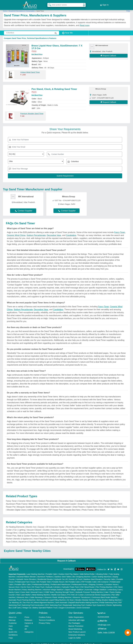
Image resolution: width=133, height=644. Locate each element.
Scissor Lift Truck (75, 577)
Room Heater (72, 524)
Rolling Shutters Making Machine (109, 597)
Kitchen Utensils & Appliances (19, 536)
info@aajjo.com (104, 622)
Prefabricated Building (41, 582)
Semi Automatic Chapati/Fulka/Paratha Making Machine (77, 600)
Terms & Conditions (47, 618)
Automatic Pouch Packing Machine (22, 597)
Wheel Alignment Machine (44, 600)
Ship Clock (43, 501)
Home (5, 8)
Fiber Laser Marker (23, 592)
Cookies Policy (45, 615)
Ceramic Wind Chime (16, 233)
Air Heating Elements (15, 524)
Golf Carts (17, 605)
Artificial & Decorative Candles (53, 533)
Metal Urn (33, 501)
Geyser (41, 524)
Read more (85, 23)
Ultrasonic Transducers (81, 595)
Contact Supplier (24, 208)
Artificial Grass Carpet (37, 507)
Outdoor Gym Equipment (96, 603)
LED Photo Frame (98, 501)
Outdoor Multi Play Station (69, 572)
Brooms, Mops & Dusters (85, 530)
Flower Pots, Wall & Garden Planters (22, 533)
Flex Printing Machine (104, 585)
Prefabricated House (79, 582)
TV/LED (72, 527)
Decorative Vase (54, 233)
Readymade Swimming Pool (74, 603)
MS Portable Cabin (73, 579)
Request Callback (109, 53)
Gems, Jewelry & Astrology (109, 530)
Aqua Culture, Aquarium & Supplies (21, 539)
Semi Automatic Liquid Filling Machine (51, 597)
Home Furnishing (85, 527)
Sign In (104, 4)
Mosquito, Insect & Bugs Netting (52, 539)
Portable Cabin (51, 572)
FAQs (128, 8)
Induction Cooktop (59, 527)
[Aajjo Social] (108, 567)
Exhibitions (13, 632)
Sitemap (12, 618)
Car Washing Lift (15, 600)
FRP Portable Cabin (89, 579)
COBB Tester (49, 590)
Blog (10, 626)
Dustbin (46, 527)
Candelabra (71, 233)
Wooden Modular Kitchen (85, 597)
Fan (15, 527)
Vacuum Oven (14, 585)
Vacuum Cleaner (34, 527)
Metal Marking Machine (41, 592)
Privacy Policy (45, 621)
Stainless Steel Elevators (93, 577)
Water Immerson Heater (90, 524)
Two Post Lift (28, 600)
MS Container (103, 579)
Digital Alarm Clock (95, 504)
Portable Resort (58, 579)
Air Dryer (70, 597)
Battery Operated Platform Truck (45, 605)
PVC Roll (71, 592)
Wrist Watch (100, 507)
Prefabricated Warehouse (60, 582)
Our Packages (74, 621)
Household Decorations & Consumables (22, 8)
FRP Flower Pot (55, 507)
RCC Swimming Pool (54, 603)
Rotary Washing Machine (32, 587)
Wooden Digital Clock (16, 507)
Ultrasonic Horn (23, 595)
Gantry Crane (14, 590)
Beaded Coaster (69, 501)
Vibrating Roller (102, 572)
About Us (12, 615)
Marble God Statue (59, 592)
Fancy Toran (120, 230)
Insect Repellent (41, 536)
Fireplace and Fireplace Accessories (83, 533)
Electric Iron (31, 524)
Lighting (22, 527)
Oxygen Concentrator (67, 605)
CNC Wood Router (87, 585)
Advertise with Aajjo (76, 618)
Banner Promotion (76, 624)
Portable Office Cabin (23, 582)
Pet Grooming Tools (58, 536)
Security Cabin (110, 577)
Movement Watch (41, 504)
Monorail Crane (37, 590)
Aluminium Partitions (45, 574)
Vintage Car (27, 605)
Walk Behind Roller (87, 572)
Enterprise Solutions (77, 632)
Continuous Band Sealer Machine (104, 595)
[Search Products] (49, 4)
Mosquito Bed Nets (72, 507)
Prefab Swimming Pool (108, 600)
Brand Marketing (75, 626)
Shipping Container (96, 582)
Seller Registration (76, 615)
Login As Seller (75, 635)
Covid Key (112, 501)
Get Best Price (37, 52)
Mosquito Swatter (25, 504)
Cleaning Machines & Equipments (34, 530)
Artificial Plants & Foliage (112, 536)
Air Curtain (80, 592)
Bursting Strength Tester (65, 590)
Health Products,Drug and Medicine (84, 536)
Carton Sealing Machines (101, 574)
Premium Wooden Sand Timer (32, 111)
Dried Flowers (79, 504)
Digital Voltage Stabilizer (74, 587)
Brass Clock (55, 501)
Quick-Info (13, 629)
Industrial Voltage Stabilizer (53, 587)
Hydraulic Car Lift (61, 577)
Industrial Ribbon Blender (26, 574)
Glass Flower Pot (94, 498)
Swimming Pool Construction (33, 603)
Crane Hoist (25, 590)
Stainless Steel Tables (63, 574)
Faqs (11, 635)
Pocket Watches (111, 498)
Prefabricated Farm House (25, 579)
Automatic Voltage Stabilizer (96, 587)
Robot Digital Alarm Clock (116, 504)
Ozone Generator (83, 605)
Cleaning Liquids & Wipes (61, 530)
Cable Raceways (36, 595)
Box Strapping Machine (82, 574)
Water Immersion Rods (112, 524)
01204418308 (103, 614)
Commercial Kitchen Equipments (98, 592)
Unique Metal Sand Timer (30, 70)
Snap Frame (83, 501)
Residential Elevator (45, 577)
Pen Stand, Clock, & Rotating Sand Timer (54, 86)
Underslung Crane (115, 587)
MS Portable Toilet (44, 579)
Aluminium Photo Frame (17, 501)
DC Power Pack (38, 585)
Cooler (9, 527)
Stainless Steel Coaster (61, 504)
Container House (111, 582)
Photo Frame (87, 507)
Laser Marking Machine (35, 572)
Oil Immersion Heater (55, 524)
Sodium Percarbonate (36, 233)
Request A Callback (66, 558)
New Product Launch (77, 629)
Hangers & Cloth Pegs (110, 533)
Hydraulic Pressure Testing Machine (89, 590)
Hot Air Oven (26, 585)
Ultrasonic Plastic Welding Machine (58, 595)
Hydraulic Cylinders (53, 585)
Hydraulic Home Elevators (26, 577)
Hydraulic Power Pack (70, 585)
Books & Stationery (102, 527)
